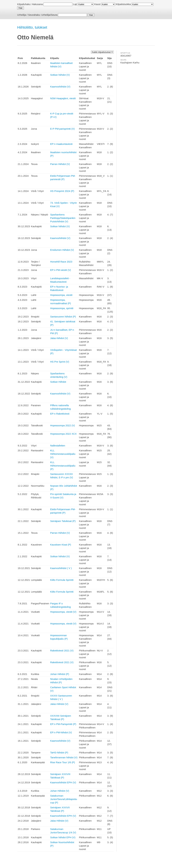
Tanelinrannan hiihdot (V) (64, 757)
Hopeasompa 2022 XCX (63, 434)
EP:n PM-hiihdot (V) (61, 732)
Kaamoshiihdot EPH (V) (63, 782)
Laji (75, 4)
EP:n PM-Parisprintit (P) (63, 724)
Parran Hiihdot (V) (60, 164)
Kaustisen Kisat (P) (61, 545)
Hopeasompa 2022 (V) (62, 425)
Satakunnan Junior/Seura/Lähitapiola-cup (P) (64, 799)
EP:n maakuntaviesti (61, 144)
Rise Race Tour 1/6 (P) (62, 762)
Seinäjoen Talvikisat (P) (63, 521)
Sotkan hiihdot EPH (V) (63, 837)
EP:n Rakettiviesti (60, 414)
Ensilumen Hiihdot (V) (62, 250)
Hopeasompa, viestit (61, 295)
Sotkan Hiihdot (58, 382)
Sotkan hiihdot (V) (60, 75)
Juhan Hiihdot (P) (60, 674)
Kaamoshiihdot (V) (60, 87)
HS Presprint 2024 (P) (62, 191)
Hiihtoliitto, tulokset (32, 27)
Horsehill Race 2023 (61, 262)
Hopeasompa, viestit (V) (63, 612)
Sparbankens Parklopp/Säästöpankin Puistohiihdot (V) (63, 218)
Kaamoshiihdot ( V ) (61, 568)
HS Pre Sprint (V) (60, 362)
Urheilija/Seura (49, 15)
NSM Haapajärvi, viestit (63, 98)
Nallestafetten (58, 446)
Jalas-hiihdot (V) (59, 338)
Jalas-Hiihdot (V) (59, 704)
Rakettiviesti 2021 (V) (62, 651)
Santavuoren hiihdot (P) (63, 317)
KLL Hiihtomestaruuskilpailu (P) (63, 466)
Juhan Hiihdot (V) (60, 791)
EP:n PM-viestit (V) (61, 270)
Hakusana (37, 4)
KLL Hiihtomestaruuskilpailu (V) (63, 454)
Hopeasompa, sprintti (62, 308)
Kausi (97, 4)
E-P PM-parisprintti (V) (62, 129)
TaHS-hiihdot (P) (59, 753)
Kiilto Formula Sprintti (62, 580)
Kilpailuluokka (123, 4)
